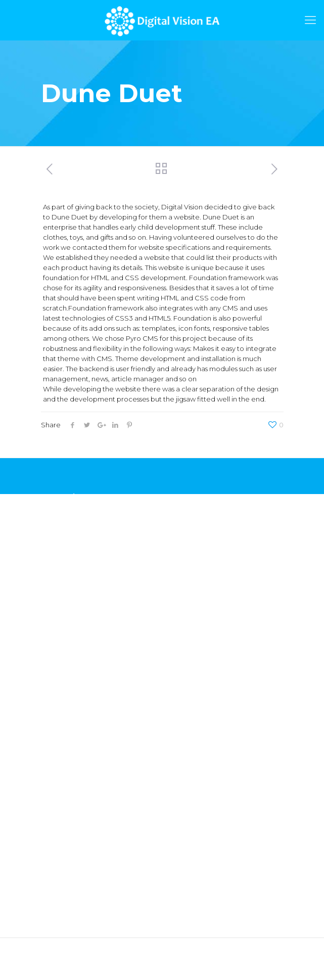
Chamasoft (59, 515)
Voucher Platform (70, 545)
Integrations (60, 685)
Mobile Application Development (96, 640)
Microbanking (63, 825)
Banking (54, 810)
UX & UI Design (65, 655)
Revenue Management (79, 700)
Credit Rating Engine (75, 530)
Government (62, 780)
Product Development (78, 670)
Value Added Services (77, 716)
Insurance (57, 795)
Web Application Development (92, 625)
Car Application (66, 575)
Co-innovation (64, 731)
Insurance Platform (72, 560)
